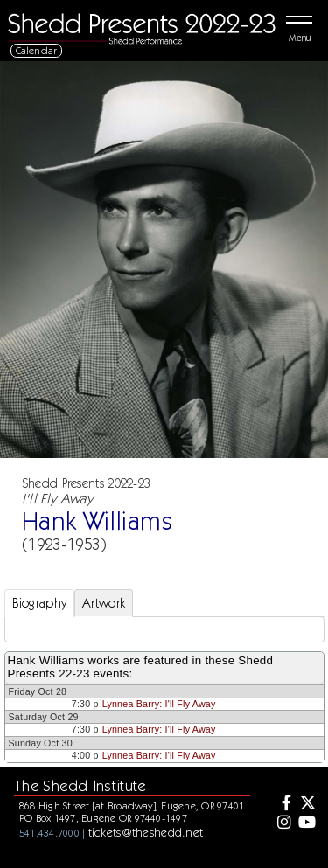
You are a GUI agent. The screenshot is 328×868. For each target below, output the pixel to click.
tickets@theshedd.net (146, 832)
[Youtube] (307, 823)
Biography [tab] (40, 603)
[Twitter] (307, 804)
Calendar (37, 50)
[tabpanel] (164, 629)
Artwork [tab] (104, 603)
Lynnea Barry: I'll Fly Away (159, 704)
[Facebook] (282, 804)
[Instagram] (282, 823)
